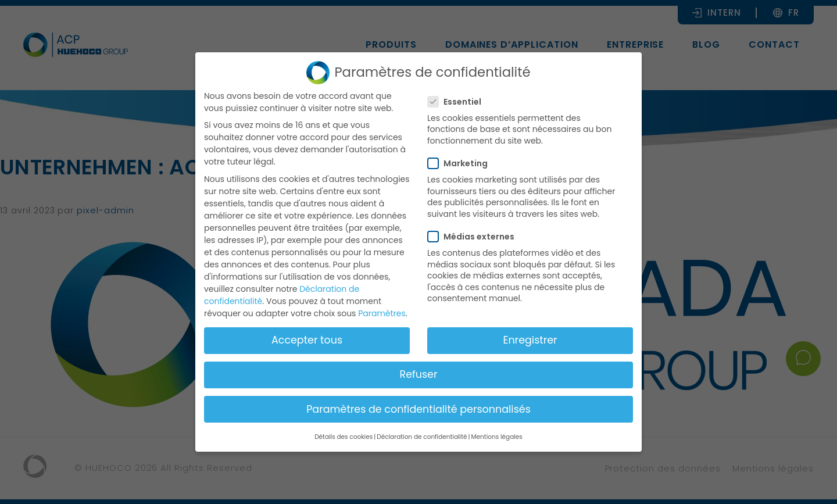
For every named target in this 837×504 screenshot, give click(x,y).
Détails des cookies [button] (344, 437)
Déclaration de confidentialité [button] (422, 437)
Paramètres (382, 313)
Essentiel (458, 102)
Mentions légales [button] (497, 437)
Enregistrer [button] (530, 340)
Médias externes (475, 237)
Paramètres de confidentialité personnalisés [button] (419, 409)
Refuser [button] (419, 374)
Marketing (461, 163)
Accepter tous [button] (307, 340)
